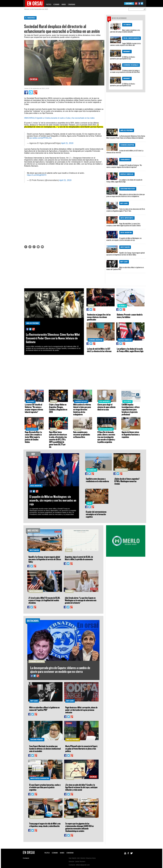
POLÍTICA (49, 4)
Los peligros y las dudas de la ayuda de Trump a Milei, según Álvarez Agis (124, 181)
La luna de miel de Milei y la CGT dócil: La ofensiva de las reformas (125, 152)
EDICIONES (129, 4)
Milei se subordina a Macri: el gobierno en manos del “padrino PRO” (125, 268)
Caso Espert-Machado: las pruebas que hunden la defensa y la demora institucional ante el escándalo (45, 749)
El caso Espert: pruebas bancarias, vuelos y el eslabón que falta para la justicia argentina (45, 787)
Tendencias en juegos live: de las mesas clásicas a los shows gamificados (99, 317)
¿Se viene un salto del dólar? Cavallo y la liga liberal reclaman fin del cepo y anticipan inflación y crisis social (81, 787)
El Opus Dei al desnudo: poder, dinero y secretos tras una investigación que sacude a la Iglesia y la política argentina (106, 437)
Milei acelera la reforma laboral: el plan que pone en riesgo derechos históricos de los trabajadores (126, 195)
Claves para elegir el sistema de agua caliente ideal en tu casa (106, 407)
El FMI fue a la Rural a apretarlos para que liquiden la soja (123, 58)
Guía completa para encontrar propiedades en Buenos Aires (82, 435)
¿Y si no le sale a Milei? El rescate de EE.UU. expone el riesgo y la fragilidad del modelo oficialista (44, 600)
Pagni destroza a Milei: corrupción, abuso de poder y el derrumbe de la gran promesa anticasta (81, 710)
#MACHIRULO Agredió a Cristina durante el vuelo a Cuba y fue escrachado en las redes (59, 118)
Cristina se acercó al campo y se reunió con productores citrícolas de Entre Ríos (125, 71)
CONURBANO (72, 4)
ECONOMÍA (56, 4)
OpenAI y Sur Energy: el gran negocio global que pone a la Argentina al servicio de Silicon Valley (126, 254)
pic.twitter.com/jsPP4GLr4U (41, 138)
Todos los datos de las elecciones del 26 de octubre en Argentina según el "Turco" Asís (126, 210)
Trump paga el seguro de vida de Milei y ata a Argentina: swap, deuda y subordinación (45, 825)
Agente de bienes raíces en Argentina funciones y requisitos (131, 435)
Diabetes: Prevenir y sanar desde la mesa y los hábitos (130, 316)
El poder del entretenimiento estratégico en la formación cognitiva (96, 514)
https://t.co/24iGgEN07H (37, 175)
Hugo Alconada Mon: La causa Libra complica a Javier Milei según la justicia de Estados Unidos (124, 225)
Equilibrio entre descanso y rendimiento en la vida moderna (97, 480)
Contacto (26, 858)
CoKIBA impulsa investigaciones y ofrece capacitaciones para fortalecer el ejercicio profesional (131, 409)
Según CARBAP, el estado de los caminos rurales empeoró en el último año (125, 44)
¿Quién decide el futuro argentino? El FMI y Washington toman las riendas (127, 481)
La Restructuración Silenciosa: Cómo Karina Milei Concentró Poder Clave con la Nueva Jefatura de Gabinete (126, 137)
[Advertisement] (14, 48)
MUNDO (64, 4)
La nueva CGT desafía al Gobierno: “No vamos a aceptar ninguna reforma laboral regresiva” (124, 166)
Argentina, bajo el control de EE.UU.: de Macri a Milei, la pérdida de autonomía (79, 558)
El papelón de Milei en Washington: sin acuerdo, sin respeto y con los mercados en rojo (124, 239)
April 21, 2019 (67, 143)
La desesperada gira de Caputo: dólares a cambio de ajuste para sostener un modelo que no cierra (60, 670)
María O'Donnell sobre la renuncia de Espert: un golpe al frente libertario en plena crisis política (81, 749)
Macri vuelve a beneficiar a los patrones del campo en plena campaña (125, 31)
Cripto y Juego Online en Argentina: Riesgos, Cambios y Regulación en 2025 (58, 408)
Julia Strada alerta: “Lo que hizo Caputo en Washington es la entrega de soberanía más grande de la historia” (81, 600)
